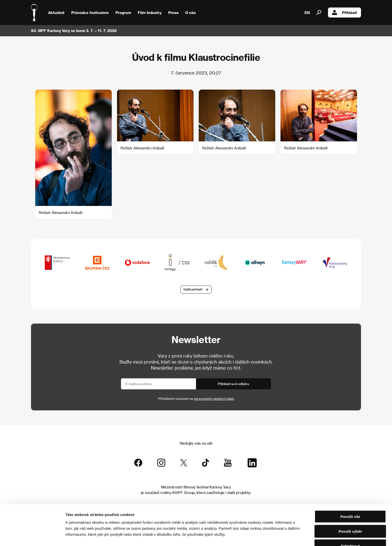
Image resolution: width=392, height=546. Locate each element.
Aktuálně (56, 13)
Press (173, 13)
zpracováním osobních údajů (214, 399)
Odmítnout (350, 531)
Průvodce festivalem (90, 13)
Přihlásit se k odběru (233, 384)
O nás (190, 13)
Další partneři (193, 290)
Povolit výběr (350, 517)
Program (123, 13)
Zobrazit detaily (263, 536)
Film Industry (150, 13)
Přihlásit (344, 13)
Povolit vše (350, 502)
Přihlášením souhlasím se (196, 399)
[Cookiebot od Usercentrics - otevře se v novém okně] (32, 536)
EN (307, 13)
